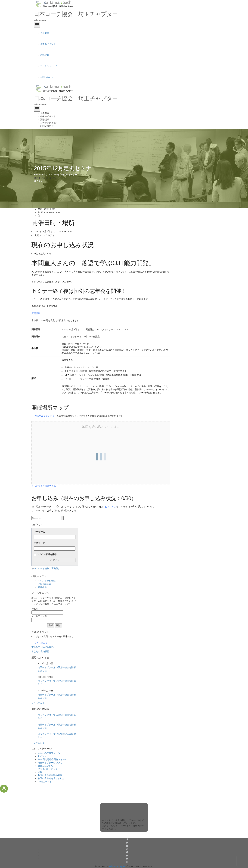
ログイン (38, 181)
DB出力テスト (45, 781)
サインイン (43, 756)
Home (37, 175)
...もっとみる (41, 643)
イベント (46, 175)
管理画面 (42, 587)
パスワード (39, 543)
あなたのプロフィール (49, 753)
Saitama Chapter (117, 866)
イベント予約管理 (47, 581)
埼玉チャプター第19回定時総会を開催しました (57, 669)
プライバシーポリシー (49, 769)
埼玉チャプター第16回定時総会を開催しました (57, 696)
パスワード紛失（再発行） (47, 568)
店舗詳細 (36, 313)
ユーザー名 (39, 532)
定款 (40, 772)
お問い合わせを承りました (51, 778)
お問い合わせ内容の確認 (50, 775)
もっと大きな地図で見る (44, 486)
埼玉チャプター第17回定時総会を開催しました (57, 683)
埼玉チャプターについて (50, 763)
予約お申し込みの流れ (43, 647)
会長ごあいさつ (46, 766)
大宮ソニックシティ (44, 416)
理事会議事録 (44, 584)
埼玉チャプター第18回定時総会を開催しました (57, 726)
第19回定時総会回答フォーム (52, 759)
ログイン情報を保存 (46, 554)
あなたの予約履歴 (40, 651)
